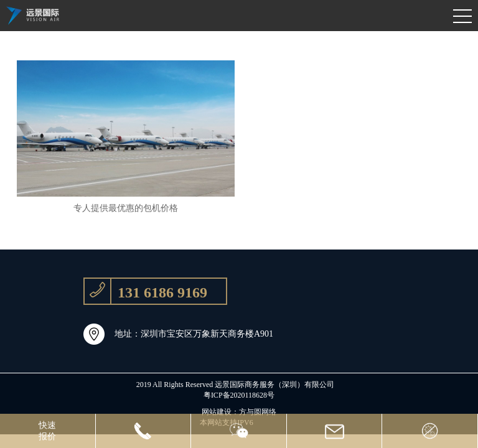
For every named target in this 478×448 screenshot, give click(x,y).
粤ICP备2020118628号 (239, 395)
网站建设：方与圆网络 (239, 412)
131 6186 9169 (146, 291)
